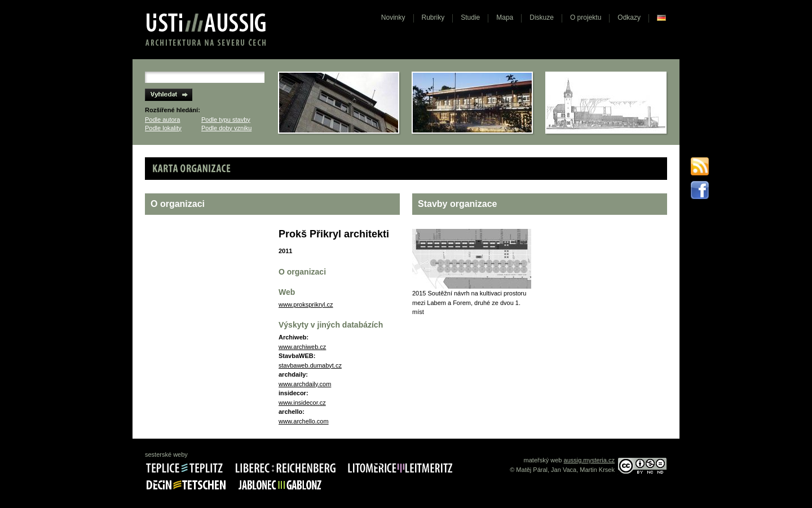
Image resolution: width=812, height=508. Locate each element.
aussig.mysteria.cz (589, 460)
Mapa (505, 17)
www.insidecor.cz (302, 403)
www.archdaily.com (305, 384)
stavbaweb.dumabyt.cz (310, 365)
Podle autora (162, 120)
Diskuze (542, 17)
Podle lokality (163, 128)
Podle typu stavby (226, 120)
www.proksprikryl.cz (306, 304)
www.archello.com (304, 421)
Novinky (393, 17)
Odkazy (629, 17)
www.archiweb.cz (302, 347)
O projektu (586, 17)
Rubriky (433, 17)
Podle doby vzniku (226, 128)
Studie (470, 17)
